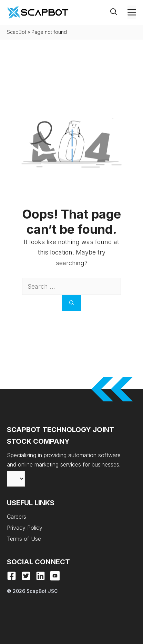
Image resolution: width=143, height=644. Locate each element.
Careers (17, 517)
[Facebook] (12, 576)
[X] (26, 576)
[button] (119, 12)
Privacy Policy (25, 528)
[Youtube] (55, 576)
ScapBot (17, 32)
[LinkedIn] (40, 576)
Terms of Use (24, 539)
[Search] (72, 303)
